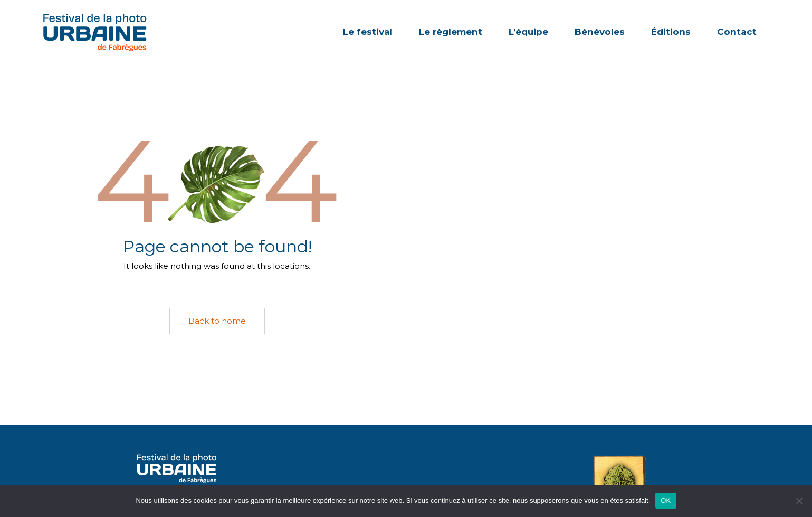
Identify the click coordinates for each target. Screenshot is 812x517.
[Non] (799, 501)
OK (666, 500)
